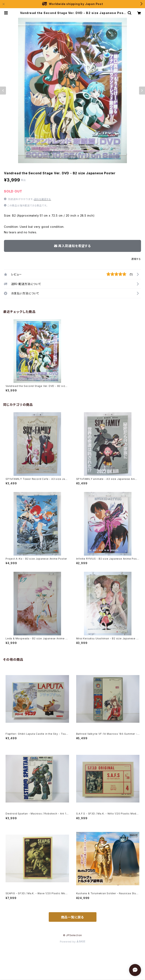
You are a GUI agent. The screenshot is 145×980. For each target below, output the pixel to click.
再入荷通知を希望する (72, 246)
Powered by (73, 942)
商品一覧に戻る (73, 917)
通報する (136, 259)
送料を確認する (42, 199)
